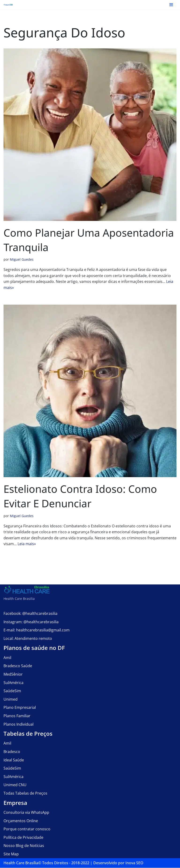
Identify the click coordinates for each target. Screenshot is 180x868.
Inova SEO (134, 863)
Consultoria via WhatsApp (26, 813)
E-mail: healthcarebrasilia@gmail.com (37, 630)
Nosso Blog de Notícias (24, 846)
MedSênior (13, 674)
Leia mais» (27, 544)
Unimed (11, 699)
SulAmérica (13, 683)
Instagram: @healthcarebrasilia (31, 622)
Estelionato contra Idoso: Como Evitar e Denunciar (80, 496)
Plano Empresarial (20, 708)
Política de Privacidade (23, 838)
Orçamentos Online (21, 821)
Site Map (11, 854)
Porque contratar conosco (27, 829)
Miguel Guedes (22, 259)
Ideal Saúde (14, 760)
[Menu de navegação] (171, 5)
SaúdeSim (12, 691)
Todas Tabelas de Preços (25, 793)
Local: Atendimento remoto (28, 639)
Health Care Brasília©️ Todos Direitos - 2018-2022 (46, 863)
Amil (7, 658)
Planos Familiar (17, 716)
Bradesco (12, 752)
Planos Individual (19, 724)
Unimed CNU (15, 785)
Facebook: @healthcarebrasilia (30, 614)
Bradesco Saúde (18, 666)
